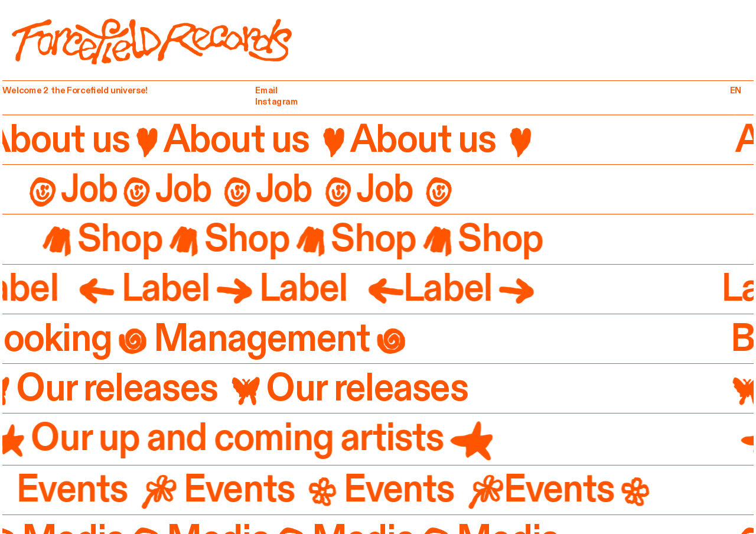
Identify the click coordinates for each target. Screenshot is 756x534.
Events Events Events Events (331, 489)
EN (735, 91)
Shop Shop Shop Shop (307, 239)
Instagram (277, 101)
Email (266, 91)
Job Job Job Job (234, 189)
